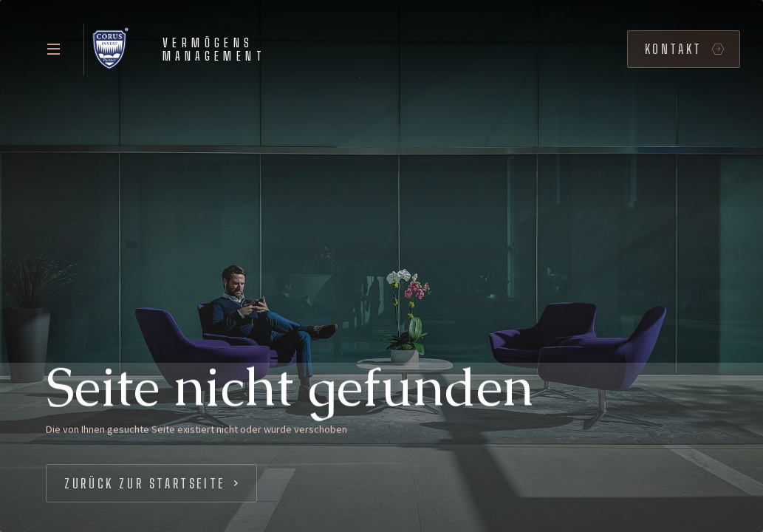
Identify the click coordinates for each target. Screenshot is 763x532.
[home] (179, 49)
